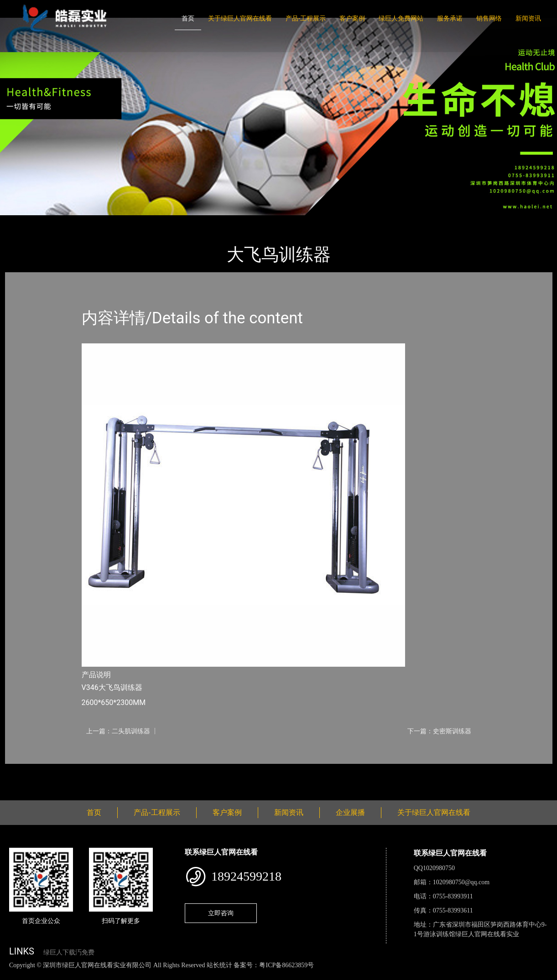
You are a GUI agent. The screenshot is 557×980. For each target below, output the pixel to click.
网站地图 (14, 975)
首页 (188, 18)
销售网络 (489, 18)
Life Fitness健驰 (115, 221)
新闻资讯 (528, 18)
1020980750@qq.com (461, 882)
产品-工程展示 (306, 18)
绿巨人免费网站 (401, 18)
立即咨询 (221, 913)
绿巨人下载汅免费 (69, 952)
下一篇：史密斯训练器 (439, 731)
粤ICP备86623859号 (286, 965)
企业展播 (350, 812)
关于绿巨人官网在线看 (240, 18)
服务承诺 (450, 18)
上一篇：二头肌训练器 (118, 731)
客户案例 (352, 18)
